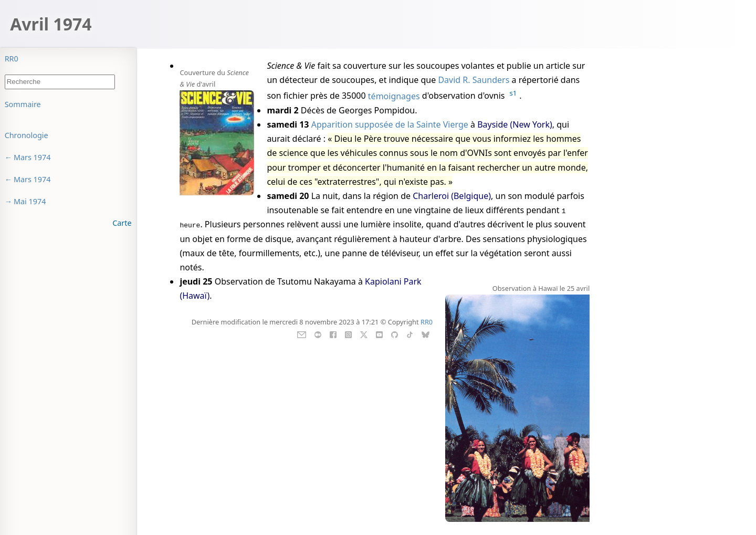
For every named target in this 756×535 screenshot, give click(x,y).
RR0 (12, 59)
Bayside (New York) (515, 124)
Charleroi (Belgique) (452, 196)
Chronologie (27, 135)
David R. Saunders (474, 80)
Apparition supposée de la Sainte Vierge (390, 124)
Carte (122, 223)
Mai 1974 (30, 201)
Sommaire (23, 104)
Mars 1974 (32, 157)
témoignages (394, 96)
